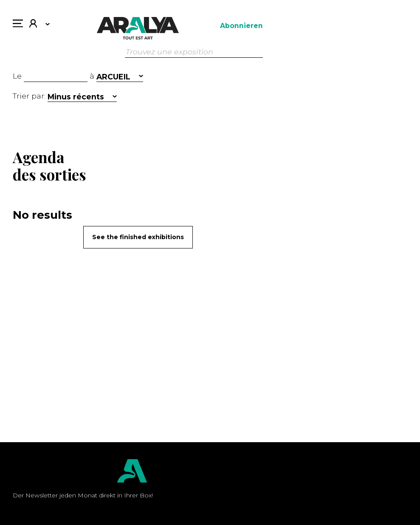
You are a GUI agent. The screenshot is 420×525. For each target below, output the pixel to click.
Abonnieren (241, 26)
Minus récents (76, 97)
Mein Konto (33, 24)
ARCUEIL (113, 77)
